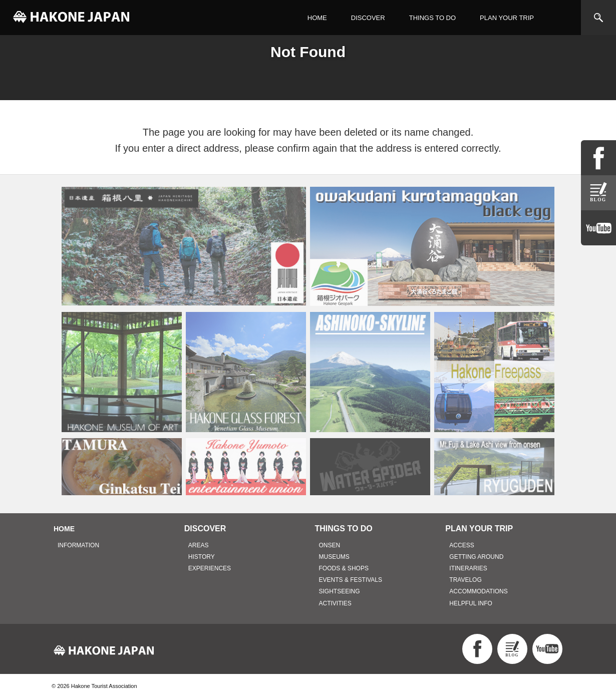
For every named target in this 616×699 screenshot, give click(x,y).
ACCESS (461, 545)
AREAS (199, 545)
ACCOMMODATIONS (478, 591)
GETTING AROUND (476, 557)
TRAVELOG (465, 580)
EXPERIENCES (210, 568)
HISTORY (202, 557)
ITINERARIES (468, 568)
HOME (317, 18)
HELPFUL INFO (471, 603)
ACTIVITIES (335, 603)
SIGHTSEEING (340, 591)
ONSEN (330, 545)
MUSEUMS (334, 557)
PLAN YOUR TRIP (507, 18)
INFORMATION (78, 545)
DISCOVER (368, 18)
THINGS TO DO (432, 18)
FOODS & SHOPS (344, 568)
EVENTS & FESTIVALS (351, 580)
